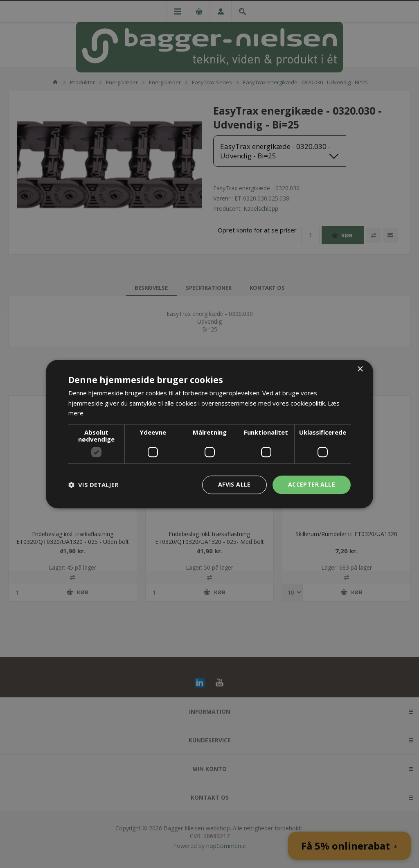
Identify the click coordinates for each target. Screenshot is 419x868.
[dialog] (209, 434)
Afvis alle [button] (234, 484)
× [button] (360, 369)
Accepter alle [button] (312, 484)
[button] (93, 485)
